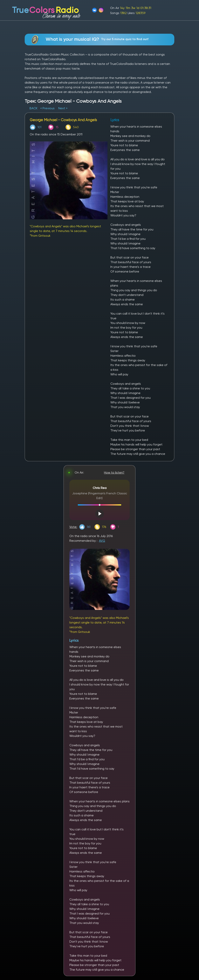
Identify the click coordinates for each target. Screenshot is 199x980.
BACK (34, 108)
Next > (63, 108)
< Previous (47, 108)
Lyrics (74, 640)
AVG (102, 541)
